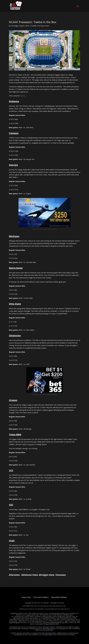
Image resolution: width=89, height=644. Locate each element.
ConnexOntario (48, 630)
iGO (24, 635)
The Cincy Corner (43, 26)
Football (33, 26)
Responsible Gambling (59, 597)
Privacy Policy (26, 597)
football (12, 77)
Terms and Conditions (41, 597)
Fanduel (22, 96)
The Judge (14, 26)
